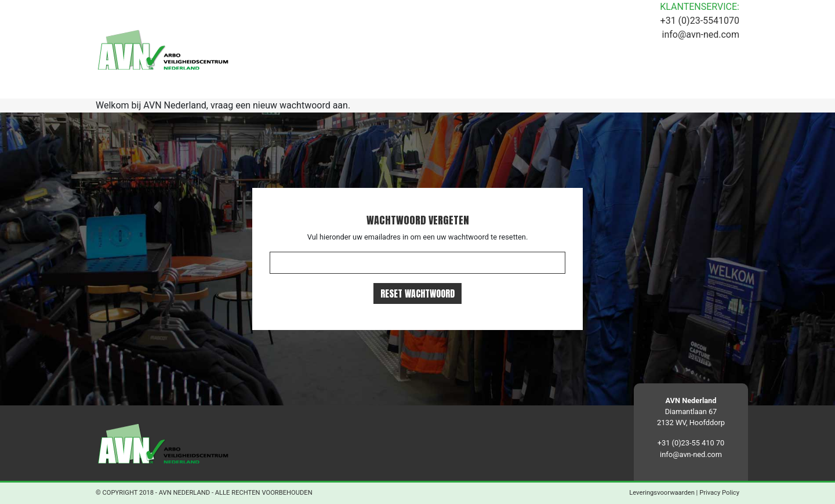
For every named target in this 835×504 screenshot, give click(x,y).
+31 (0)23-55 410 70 (691, 443)
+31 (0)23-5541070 (700, 21)
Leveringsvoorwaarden (662, 493)
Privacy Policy (719, 493)
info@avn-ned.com (701, 35)
